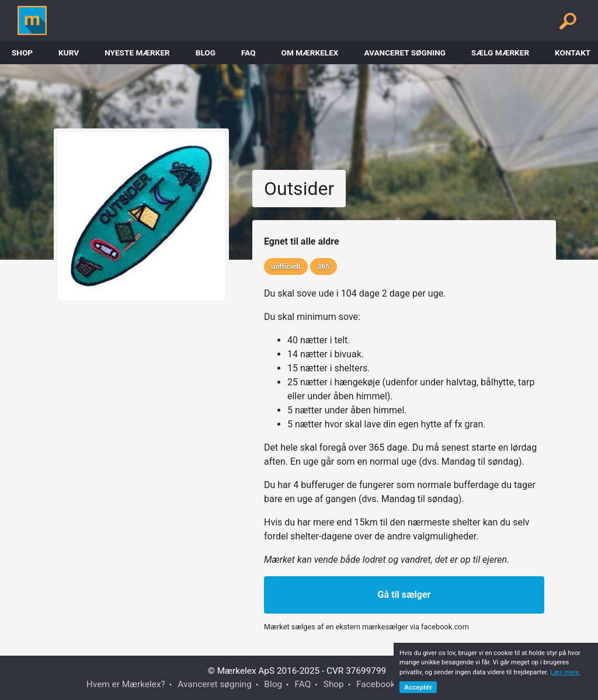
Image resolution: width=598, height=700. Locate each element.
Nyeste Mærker (137, 53)
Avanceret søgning (405, 53)
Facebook (376, 684)
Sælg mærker (500, 53)
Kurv (69, 53)
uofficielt (286, 267)
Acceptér (418, 687)
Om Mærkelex (310, 53)
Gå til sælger (404, 595)
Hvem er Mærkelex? (126, 684)
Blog (206, 53)
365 (324, 267)
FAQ (248, 53)
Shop (22, 53)
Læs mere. (565, 672)
